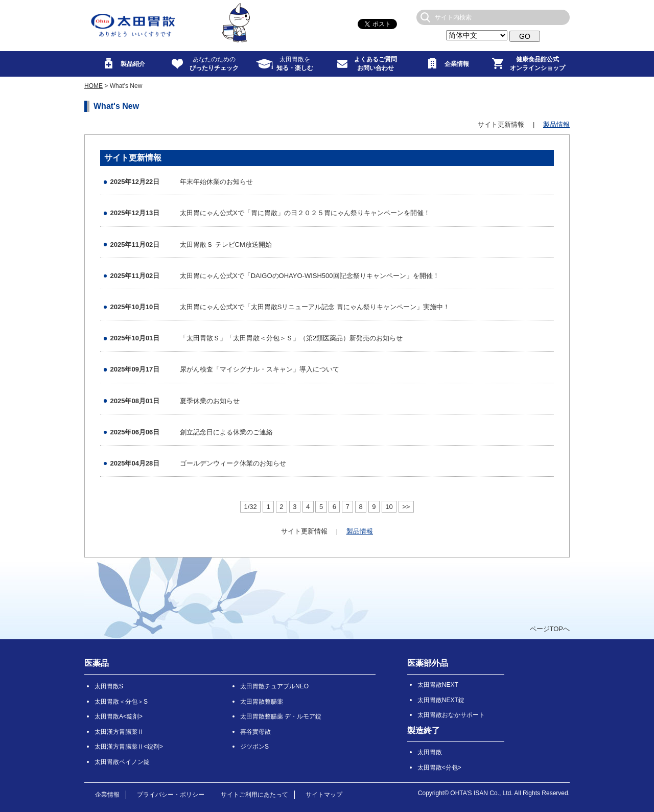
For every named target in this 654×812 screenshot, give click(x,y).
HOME (94, 86)
